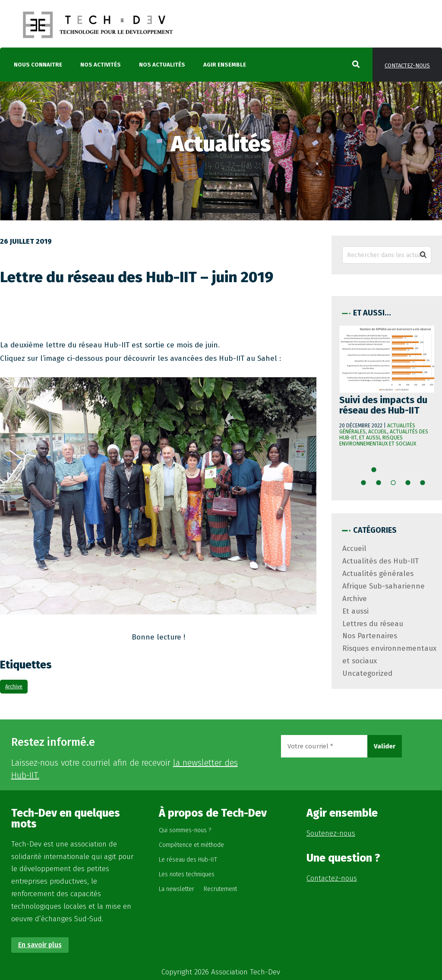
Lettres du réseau (373, 624)
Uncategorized (367, 673)
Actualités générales (378, 574)
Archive (14, 687)
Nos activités (101, 65)
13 (410, 485)
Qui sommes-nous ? (185, 830)
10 (366, 485)
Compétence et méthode (191, 845)
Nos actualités (162, 65)
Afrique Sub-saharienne (384, 586)
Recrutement (220, 889)
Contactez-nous (407, 65)
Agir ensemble (225, 65)
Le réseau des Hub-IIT (188, 860)
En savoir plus (40, 945)
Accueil (378, 432)
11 (381, 485)
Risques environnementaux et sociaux (378, 441)
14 (425, 485)
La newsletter (177, 889)
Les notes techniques (187, 874)
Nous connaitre (38, 65)
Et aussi (369, 438)
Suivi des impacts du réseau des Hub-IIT (383, 405)
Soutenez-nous (331, 833)
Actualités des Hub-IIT (380, 561)
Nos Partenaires (370, 636)
